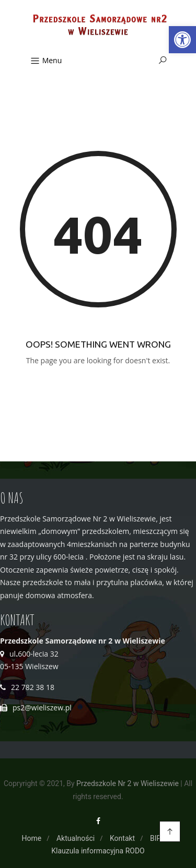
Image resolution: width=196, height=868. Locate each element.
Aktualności (76, 838)
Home (32, 838)
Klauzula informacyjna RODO (98, 851)
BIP (155, 838)
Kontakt (122, 838)
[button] (182, 40)
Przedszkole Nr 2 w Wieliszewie (128, 783)
